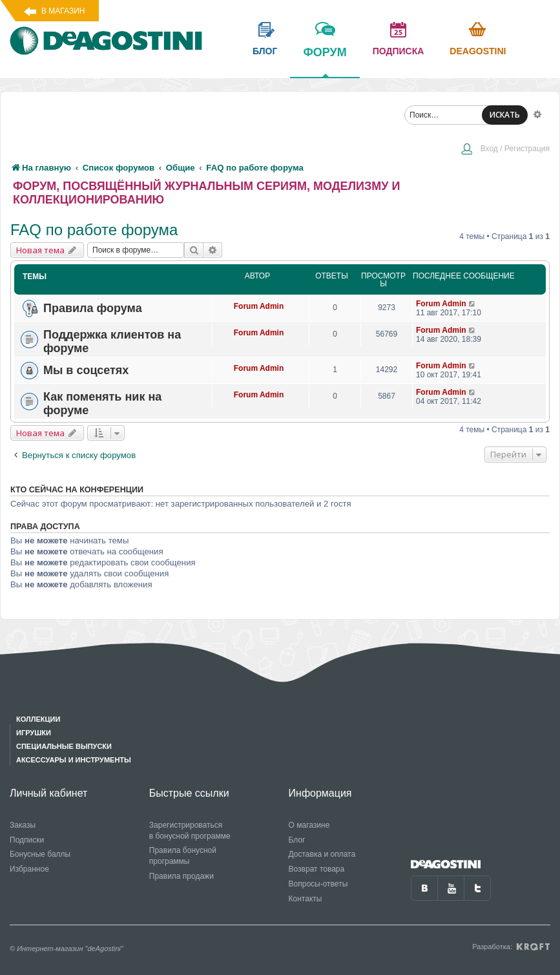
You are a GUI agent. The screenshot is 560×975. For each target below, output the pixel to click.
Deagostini (478, 51)
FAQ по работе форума (94, 230)
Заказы (23, 825)
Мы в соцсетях (86, 370)
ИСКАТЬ (505, 115)
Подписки (27, 840)
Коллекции (38, 719)
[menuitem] (505, 150)
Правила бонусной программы (183, 856)
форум (325, 61)
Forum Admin (259, 306)
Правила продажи (181, 876)
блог (265, 51)
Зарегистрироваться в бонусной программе (190, 831)
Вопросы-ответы (318, 884)
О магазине (309, 825)
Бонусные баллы (40, 854)
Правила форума (93, 308)
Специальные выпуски (64, 746)
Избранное (29, 869)
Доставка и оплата (322, 854)
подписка (399, 51)
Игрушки (34, 733)
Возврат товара (317, 869)
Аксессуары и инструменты (74, 760)
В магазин (63, 11)
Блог (297, 840)
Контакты (306, 899)
